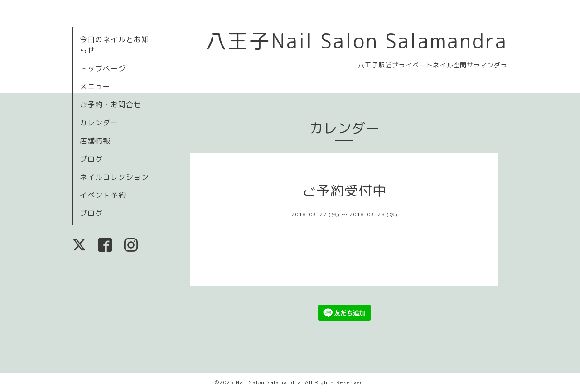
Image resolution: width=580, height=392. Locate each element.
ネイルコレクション (114, 177)
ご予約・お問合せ (111, 105)
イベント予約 (103, 195)
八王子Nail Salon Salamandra (357, 41)
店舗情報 (95, 141)
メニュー (95, 86)
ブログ (91, 159)
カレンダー (99, 123)
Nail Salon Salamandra (268, 382)
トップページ (103, 68)
